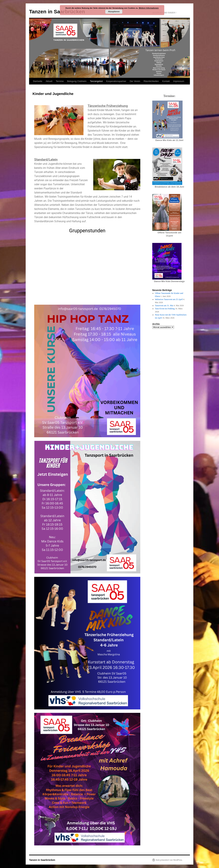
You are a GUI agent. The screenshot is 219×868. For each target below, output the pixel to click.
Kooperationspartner (116, 81)
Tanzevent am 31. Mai (164, 306)
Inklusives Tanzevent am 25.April (169, 299)
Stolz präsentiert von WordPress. (169, 860)
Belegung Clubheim (77, 81)
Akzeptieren (114, 12)
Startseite (38, 81)
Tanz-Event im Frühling (165, 309)
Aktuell (49, 81)
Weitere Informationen (149, 8)
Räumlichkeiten (151, 81)
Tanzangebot (96, 81)
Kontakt (166, 81)
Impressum (179, 81)
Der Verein (135, 81)
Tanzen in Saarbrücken (57, 12)
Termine (60, 81)
